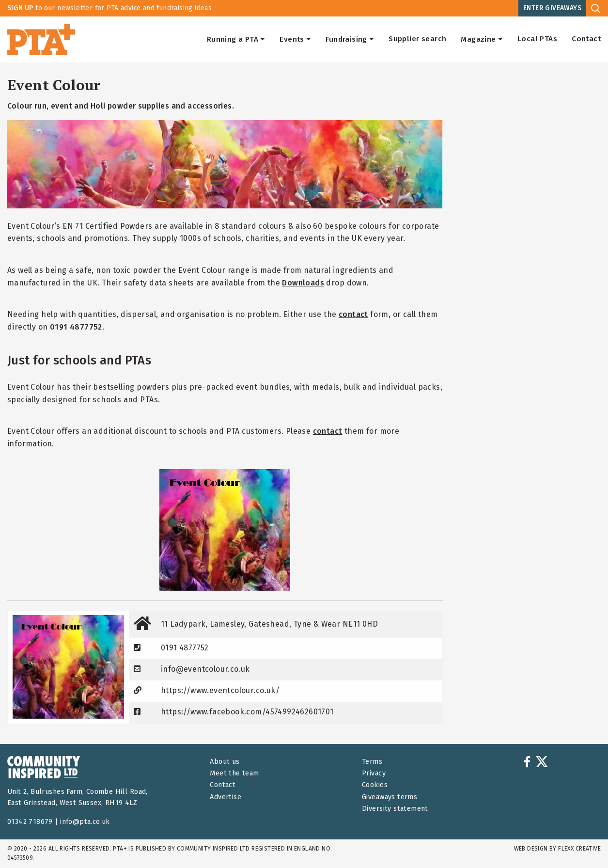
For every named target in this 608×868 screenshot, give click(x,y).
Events (295, 39)
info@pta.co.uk (85, 822)
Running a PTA (236, 39)
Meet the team (234, 773)
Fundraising (350, 39)
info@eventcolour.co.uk (205, 669)
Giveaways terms (390, 797)
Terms (372, 762)
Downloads (303, 283)
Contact (586, 39)
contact (353, 314)
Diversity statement (395, 809)
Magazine (482, 39)
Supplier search (417, 39)
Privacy (374, 773)
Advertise (226, 797)
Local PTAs (537, 39)
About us (225, 762)
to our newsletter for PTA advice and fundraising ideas (109, 8)
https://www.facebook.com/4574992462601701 (247, 712)
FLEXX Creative (579, 849)
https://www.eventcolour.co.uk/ (220, 690)
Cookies (375, 785)
